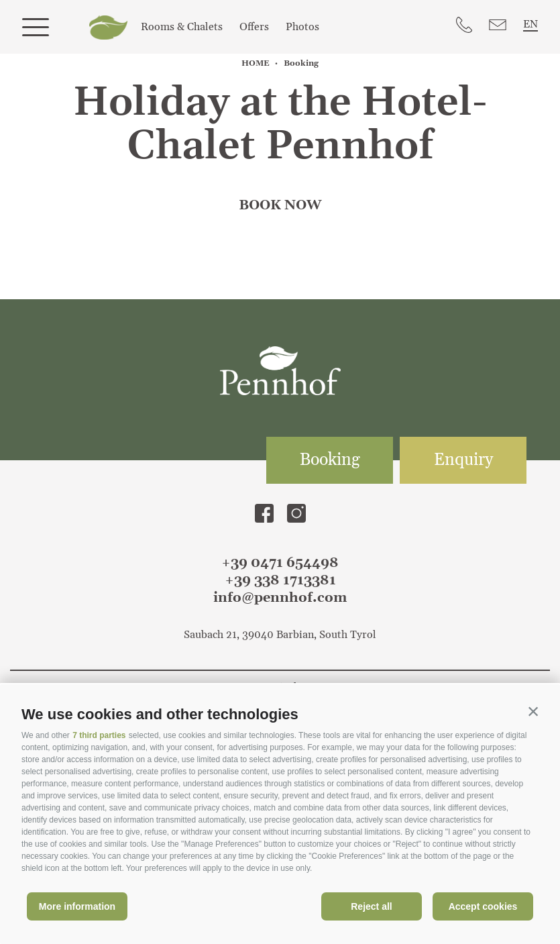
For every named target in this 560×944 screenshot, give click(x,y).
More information (77, 906)
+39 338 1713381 (280, 580)
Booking (330, 460)
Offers (254, 27)
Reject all (371, 906)
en (530, 24)
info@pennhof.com (280, 598)
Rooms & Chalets (182, 27)
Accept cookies (483, 906)
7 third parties (99, 735)
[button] (533, 711)
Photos (302, 27)
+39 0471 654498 (280, 563)
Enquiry (463, 460)
